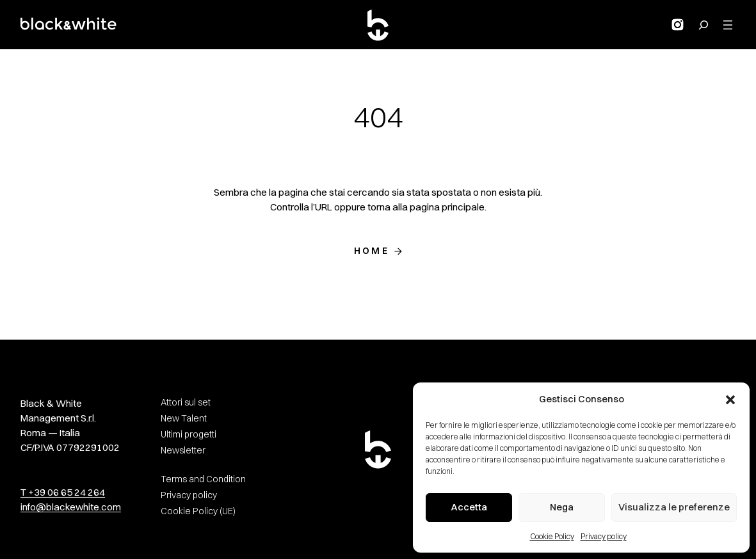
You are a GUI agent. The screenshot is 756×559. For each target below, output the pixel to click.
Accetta (469, 507)
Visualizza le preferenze (674, 507)
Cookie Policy (552, 536)
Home (372, 251)
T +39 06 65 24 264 (63, 492)
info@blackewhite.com (71, 507)
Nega (562, 507)
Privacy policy (604, 536)
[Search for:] (704, 25)
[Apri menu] (728, 25)
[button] (730, 400)
